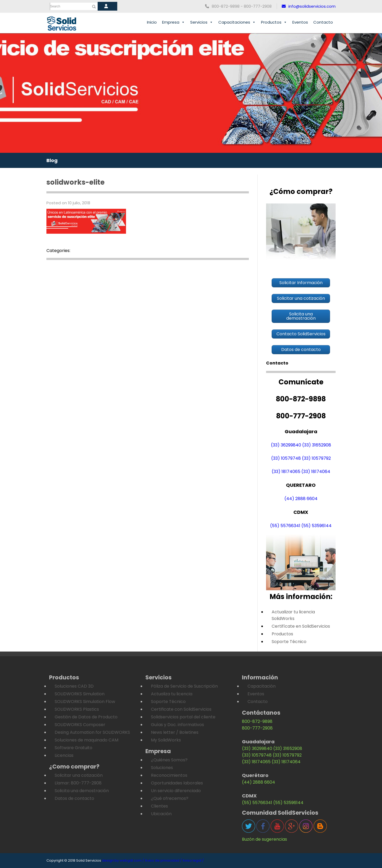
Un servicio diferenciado (176, 791)
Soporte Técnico (289, 642)
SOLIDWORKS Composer (80, 725)
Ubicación (161, 814)
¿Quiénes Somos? (169, 760)
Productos (274, 22)
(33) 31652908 (317, 445)
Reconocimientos (169, 775)
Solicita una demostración (82, 791)
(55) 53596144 (316, 526)
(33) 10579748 (286, 458)
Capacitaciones (237, 22)
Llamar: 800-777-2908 (78, 783)
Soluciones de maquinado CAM (86, 740)
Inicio (152, 22)
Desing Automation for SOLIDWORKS (92, 732)
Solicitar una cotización (79, 775)
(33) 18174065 (286, 472)
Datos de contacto (74, 798)
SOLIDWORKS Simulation (80, 694)
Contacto (323, 22)
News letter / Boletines (175, 732)
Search (55, 6)
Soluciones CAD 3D (74, 686)
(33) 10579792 (316, 458)
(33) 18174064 (316, 472)
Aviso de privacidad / (163, 860)
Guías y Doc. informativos (177, 725)
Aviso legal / (193, 860)
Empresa (173, 22)
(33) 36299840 (286, 445)
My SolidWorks (166, 740)
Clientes (159, 806)
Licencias (64, 755)
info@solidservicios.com (309, 6)
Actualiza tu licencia (172, 694)
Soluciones (162, 768)
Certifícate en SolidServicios (301, 626)
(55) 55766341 (285, 526)
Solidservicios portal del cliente (183, 717)
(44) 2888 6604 (301, 499)
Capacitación (262, 686)
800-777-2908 (257, 728)
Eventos (300, 22)
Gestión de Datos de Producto (86, 717)
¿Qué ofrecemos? (170, 798)
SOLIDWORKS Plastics (77, 709)
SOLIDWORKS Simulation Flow (85, 702)
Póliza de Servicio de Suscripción (184, 686)
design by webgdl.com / (123, 860)
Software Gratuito (73, 748)
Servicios (202, 22)
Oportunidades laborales (177, 783)
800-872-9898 (257, 721)
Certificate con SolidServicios (181, 709)
